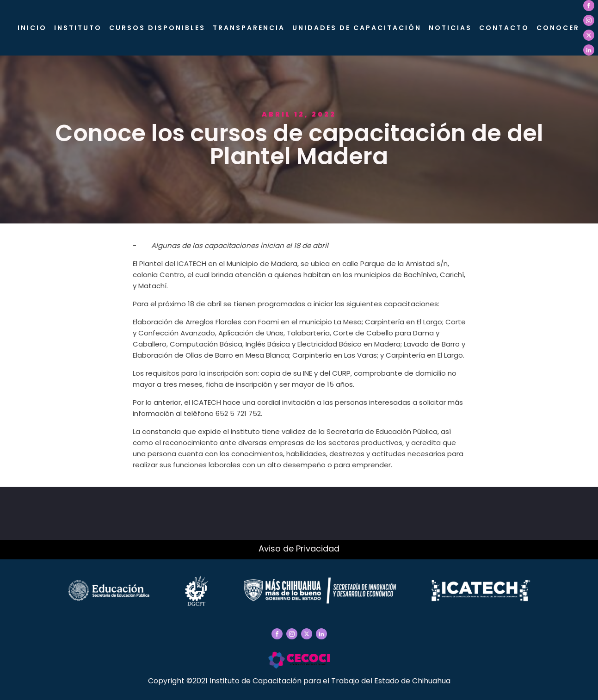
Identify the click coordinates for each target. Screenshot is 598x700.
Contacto (504, 28)
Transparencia (249, 28)
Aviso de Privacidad (299, 548)
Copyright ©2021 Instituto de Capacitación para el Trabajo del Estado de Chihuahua (299, 681)
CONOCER (558, 28)
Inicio (32, 28)
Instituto (78, 28)
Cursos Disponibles (157, 28)
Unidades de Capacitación (357, 28)
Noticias (450, 28)
